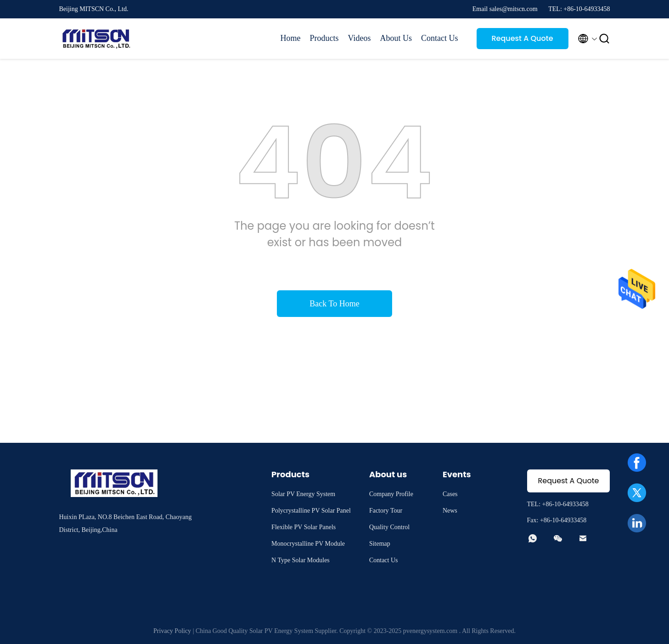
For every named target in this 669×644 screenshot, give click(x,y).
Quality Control (389, 527)
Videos (360, 38)
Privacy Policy (172, 631)
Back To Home (334, 304)
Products (324, 38)
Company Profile (391, 494)
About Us (396, 38)
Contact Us (440, 38)
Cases (450, 494)
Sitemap (380, 544)
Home (291, 38)
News (450, 511)
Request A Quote (522, 38)
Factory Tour (386, 511)
